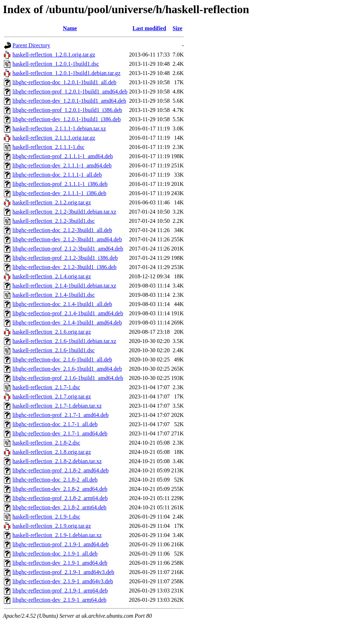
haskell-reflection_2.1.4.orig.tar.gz (52, 276)
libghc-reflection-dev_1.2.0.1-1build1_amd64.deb (69, 101)
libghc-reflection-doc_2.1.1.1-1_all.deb (57, 175)
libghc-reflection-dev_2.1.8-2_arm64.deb (59, 507)
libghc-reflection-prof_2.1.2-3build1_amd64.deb (68, 249)
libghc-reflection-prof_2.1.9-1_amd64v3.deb (63, 572)
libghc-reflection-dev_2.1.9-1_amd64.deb (60, 563)
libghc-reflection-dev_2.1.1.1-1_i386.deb (59, 193)
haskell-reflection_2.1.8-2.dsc (46, 443)
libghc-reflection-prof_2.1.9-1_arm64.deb (60, 591)
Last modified (149, 28)
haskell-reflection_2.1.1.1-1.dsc (49, 147)
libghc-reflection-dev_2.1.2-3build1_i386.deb (65, 267)
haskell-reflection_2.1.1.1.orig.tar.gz (54, 138)
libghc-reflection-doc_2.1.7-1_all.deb (55, 424)
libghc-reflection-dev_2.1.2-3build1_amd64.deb (67, 239)
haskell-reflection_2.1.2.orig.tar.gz (52, 202)
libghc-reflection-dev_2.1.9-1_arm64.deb (59, 600)
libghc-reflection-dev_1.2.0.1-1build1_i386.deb (67, 119)
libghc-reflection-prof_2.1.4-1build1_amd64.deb (68, 313)
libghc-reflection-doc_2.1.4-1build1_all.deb (62, 304)
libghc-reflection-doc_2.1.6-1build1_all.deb (62, 360)
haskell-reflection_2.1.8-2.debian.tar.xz (57, 461)
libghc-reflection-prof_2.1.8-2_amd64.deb (61, 470)
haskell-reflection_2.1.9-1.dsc (46, 517)
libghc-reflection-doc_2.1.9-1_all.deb (55, 554)
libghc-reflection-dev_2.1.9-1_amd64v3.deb (63, 581)
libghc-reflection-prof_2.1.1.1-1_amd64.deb (63, 156)
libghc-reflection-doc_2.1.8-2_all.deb (55, 480)
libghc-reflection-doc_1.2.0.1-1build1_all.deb (64, 82)
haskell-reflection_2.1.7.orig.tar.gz (52, 396)
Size (178, 28)
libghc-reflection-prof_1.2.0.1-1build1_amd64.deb (70, 92)
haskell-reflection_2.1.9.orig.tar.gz (52, 526)
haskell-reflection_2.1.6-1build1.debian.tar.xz (64, 341)
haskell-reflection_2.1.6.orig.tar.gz (52, 332)
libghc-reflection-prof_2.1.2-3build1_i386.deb (65, 258)
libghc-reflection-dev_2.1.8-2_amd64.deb (60, 489)
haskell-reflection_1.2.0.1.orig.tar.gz (54, 55)
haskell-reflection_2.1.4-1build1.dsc (54, 295)
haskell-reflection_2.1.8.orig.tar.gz (52, 452)
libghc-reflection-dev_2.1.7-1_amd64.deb (60, 433)
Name (70, 28)
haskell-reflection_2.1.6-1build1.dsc (54, 350)
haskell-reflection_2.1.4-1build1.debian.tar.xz (64, 286)
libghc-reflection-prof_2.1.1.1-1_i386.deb (60, 184)
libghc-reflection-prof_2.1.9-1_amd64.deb (61, 544)
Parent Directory (31, 45)
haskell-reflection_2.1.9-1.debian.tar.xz (57, 535)
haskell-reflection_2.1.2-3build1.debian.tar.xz (64, 212)
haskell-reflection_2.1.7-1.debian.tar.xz (57, 406)
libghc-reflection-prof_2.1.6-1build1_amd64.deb (68, 378)
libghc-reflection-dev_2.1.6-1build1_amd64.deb (67, 369)
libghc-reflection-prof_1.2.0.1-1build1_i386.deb (67, 110)
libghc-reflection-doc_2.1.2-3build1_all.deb (62, 230)
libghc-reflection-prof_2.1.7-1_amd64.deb (61, 415)
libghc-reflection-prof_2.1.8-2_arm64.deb (60, 498)
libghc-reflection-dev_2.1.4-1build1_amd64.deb (67, 323)
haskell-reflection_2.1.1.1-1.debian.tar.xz (59, 128)
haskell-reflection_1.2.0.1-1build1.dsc (56, 64)
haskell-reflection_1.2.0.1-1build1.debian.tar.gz (66, 73)
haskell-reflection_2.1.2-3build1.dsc (54, 221)
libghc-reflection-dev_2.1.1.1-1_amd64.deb (62, 165)
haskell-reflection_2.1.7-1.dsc (46, 387)
